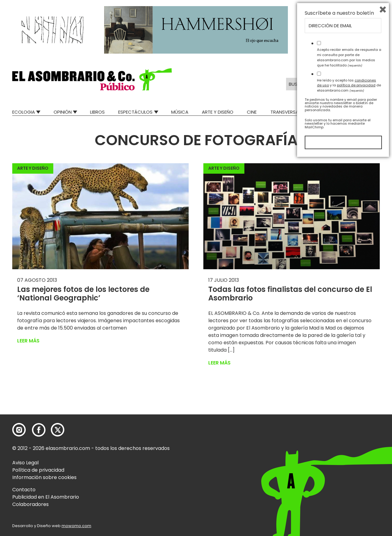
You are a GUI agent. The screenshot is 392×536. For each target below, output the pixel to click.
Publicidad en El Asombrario (46, 497)
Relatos (370, 112)
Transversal (285, 112)
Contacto (24, 490)
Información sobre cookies (44, 477)
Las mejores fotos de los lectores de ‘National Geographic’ (83, 294)
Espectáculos (135, 112)
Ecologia (24, 112)
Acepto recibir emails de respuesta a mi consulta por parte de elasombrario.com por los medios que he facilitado (349, 433)
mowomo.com (76, 526)
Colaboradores (30, 504)
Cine (252, 112)
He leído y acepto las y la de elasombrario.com (349, 461)
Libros (97, 112)
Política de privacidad (38, 470)
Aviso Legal (25, 463)
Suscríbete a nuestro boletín (339, 389)
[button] (92, 79)
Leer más (28, 341)
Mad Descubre (331, 112)
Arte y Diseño (218, 112)
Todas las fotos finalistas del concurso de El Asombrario (290, 294)
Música (180, 112)
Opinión (63, 112)
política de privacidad (356, 461)
